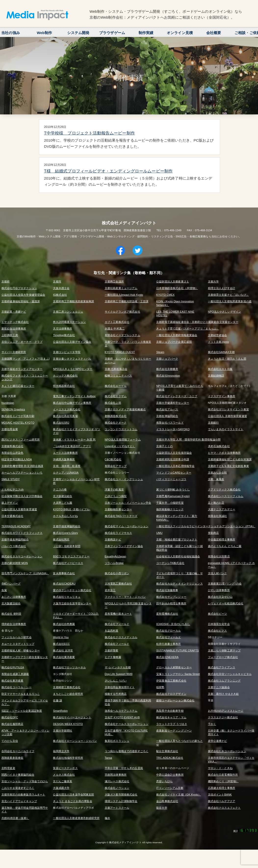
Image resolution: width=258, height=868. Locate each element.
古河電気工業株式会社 (118, 584)
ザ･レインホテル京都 (118, 667)
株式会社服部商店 (12, 724)
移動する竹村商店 (116, 694)
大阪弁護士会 (61, 288)
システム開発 (78, 33)
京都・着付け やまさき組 (223, 694)
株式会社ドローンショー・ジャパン (75, 741)
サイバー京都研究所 (14, 352)
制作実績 (146, 33)
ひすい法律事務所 (219, 590)
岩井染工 (110, 590)
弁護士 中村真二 (115, 329)
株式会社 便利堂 (11, 614)
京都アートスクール (117, 808)
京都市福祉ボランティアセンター (22, 369)
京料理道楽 (8, 768)
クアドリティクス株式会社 (224, 489)
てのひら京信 (10, 741)
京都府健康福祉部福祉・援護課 (21, 301)
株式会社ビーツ (218, 614)
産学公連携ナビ (218, 741)
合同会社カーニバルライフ (18, 751)
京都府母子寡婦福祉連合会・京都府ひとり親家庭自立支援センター (197, 322)
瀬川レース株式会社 (117, 781)
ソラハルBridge (114, 563)
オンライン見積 (180, 33)
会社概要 (214, 33)
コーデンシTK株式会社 (170, 563)
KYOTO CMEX (165, 295)
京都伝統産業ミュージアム (121, 288)
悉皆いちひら (164, 781)
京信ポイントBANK (220, 795)
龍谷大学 (162, 808)
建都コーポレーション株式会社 (175, 700)
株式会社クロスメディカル (121, 637)
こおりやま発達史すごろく (18, 788)
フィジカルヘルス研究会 (17, 637)
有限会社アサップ (116, 466)
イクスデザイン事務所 (222, 396)
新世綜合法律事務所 (14, 329)
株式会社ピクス (218, 631)
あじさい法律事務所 (14, 597)
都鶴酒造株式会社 (116, 416)
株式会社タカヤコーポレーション (22, 556)
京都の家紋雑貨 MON (15, 563)
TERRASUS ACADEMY (16, 526)
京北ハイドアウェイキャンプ (19, 801)
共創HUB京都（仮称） (15, 818)
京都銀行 (213, 423)
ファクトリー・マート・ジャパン (125, 597)
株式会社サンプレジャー (171, 597)
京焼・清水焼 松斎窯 (67, 466)
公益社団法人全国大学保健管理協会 (23, 295)
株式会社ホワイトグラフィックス (22, 533)
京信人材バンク (218, 573)
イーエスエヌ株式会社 (67, 409)
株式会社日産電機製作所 (223, 775)
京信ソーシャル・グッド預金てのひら (25, 781)
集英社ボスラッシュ (117, 741)
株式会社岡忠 (61, 539)
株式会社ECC (61, 644)
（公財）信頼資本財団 (67, 546)
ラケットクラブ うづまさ (172, 724)
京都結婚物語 (216, 376)
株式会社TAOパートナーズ (121, 516)
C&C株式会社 (113, 459)
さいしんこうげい (116, 681)
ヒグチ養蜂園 (113, 657)
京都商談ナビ (113, 539)
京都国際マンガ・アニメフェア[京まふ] (26, 359)
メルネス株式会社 (64, 775)
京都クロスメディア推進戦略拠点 (125, 409)
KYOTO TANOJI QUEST (120, 352)
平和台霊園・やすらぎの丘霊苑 (124, 768)
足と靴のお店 (216, 503)
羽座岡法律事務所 (116, 775)
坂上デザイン (10, 503)
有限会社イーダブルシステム (123, 335)
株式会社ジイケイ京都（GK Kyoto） (179, 795)
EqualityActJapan (115, 556)
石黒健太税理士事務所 (222, 788)
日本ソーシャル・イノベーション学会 (128, 503)
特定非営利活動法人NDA (17, 459)
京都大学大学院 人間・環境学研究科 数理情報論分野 (188, 440)
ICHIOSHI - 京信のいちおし (173, 624)
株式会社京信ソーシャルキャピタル (230, 674)
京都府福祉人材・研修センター (21, 650)
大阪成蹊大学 (61, 788)
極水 (107, 818)
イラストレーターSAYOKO (173, 429)
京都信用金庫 (10, 429)
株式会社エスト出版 (220, 369)
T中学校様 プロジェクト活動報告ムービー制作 (90, 133)
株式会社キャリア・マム (171, 717)
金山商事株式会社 (167, 801)
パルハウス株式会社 (14, 546)
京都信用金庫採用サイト (120, 687)
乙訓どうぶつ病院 (116, 496)
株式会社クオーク (116, 423)
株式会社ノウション (117, 788)
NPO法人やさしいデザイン (225, 312)
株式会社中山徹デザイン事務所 (72, 403)
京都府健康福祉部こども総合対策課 (230, 459)
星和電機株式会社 (167, 614)
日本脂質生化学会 (219, 624)
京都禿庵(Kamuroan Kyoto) (173, 496)
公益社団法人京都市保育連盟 (19, 509)
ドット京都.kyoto (219, 342)
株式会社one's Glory (65, 533)
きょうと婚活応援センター (18, 386)
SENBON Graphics (13, 409)
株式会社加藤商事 (167, 590)
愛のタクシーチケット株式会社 (72, 590)
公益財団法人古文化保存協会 (174, 453)
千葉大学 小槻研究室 (170, 503)
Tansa (108, 758)
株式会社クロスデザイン (171, 694)
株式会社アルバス (167, 409)
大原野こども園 (63, 503)
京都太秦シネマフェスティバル (72, 359)
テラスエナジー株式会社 (223, 717)
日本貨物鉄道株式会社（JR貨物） (177, 288)
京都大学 (213, 281)
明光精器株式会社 (64, 386)
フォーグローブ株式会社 (223, 657)
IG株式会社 (60, 295)
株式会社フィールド (117, 624)
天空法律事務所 (63, 329)
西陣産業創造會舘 (12, 758)
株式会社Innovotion (168, 376)
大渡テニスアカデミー (222, 509)
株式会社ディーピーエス (68, 563)
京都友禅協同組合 (167, 416)
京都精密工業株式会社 (67, 687)
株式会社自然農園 (64, 624)
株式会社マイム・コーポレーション (127, 526)
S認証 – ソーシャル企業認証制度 (22, 711)
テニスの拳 (60, 489)
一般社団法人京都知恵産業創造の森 (230, 301)
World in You (61, 637)
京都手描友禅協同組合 (67, 526)
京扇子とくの (164, 446)
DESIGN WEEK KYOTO (68, 724)
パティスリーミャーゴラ (171, 479)
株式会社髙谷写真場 (65, 416)
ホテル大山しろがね (65, 516)
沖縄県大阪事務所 (64, 459)
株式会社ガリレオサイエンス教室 (228, 409)
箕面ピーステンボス (65, 768)
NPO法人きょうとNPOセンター (73, 369)
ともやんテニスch (13, 489)
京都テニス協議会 (219, 687)
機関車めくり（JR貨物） (223, 781)
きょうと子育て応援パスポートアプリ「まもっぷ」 (188, 329)
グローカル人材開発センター (174, 667)
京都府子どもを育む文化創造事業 (228, 466)
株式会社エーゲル (116, 386)
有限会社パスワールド (170, 423)
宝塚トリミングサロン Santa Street (178, 674)
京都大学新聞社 (63, 731)
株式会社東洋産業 (64, 657)
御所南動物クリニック (170, 509)
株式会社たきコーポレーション (227, 751)
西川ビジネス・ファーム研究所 (21, 440)
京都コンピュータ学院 (67, 352)
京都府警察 (112, 650)
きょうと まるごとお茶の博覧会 (72, 801)
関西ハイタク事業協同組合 (18, 775)
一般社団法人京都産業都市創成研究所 (76, 818)
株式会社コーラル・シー (17, 687)
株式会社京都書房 (167, 369)
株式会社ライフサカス (118, 533)
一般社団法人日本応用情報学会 (175, 466)
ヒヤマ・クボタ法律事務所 (224, 453)
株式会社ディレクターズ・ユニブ (177, 396)
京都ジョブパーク (167, 359)
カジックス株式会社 (65, 376)
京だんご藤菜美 (63, 781)
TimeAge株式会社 (64, 335)
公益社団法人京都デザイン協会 (72, 342)
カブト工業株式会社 (117, 322)
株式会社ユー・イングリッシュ (124, 479)
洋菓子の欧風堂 (114, 489)
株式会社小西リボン (117, 573)
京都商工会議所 (114, 281)
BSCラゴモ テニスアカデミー (71, 556)
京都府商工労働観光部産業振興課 (73, 301)
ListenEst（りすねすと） (120, 446)
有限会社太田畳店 (219, 556)
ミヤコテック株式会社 (15, 322)
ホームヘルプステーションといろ (22, 473)
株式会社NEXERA (167, 657)
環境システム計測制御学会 (121, 801)
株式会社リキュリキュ (67, 597)
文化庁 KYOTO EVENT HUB (122, 717)
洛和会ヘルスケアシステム (121, 711)
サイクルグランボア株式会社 (123, 312)
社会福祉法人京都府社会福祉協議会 (178, 556)
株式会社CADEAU (64, 584)
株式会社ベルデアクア (222, 801)
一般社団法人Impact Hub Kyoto (124, 295)
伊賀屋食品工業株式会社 (171, 681)
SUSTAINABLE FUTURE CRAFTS (177, 650)
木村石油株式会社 (219, 446)
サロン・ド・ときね (220, 768)
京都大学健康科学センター (173, 403)
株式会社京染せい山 (220, 597)
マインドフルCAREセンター (174, 473)
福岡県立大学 (61, 751)
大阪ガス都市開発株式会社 (121, 795)
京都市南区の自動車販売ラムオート (23, 795)
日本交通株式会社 (12, 516)
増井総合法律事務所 (14, 624)
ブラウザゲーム (112, 33)
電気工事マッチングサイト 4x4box (74, 396)
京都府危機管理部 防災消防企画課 (22, 466)
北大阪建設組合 (63, 496)
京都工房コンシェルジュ (68, 312)
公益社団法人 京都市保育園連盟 (227, 416)
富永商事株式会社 (64, 573)
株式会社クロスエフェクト (224, 808)
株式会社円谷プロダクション (19, 288)
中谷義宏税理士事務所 (222, 539)
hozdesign (8, 403)
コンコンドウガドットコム (121, 429)
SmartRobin (60, 711)
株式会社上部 (113, 403)
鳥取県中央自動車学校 (170, 711)
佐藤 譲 (58, 700)
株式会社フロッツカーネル (69, 667)
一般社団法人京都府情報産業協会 (177, 335)
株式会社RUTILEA (13, 667)
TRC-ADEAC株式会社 (170, 758)
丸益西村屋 (112, 631)
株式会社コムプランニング (224, 681)
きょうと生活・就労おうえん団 (227, 359)
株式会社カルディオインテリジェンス (180, 584)
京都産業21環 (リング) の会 (225, 584)
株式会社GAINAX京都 (221, 352)
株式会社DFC (10, 717)
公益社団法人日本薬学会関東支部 (73, 795)
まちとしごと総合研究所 (68, 694)
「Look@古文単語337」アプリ (72, 446)
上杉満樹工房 (10, 335)
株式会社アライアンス (222, 667)
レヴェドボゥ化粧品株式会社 (226, 603)
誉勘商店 (213, 533)
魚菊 (4, 590)
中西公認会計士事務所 (170, 775)
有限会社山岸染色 (12, 453)
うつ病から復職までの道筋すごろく (127, 751)
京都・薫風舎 (216, 479)
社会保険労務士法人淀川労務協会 (22, 496)
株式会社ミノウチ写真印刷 (18, 416)
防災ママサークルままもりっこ (21, 694)
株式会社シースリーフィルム (226, 496)
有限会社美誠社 (218, 516)
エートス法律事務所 (65, 453)
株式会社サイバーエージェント (72, 717)
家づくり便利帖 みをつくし (173, 489)
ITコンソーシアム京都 (170, 788)
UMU (159, 533)
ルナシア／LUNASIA (66, 473)
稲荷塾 (160, 687)
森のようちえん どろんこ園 (225, 546)
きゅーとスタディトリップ (18, 644)
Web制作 (44, 33)
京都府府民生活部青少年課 (173, 459)
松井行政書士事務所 (168, 644)
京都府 (6, 281)
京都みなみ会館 (218, 473)
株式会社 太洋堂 (63, 650)
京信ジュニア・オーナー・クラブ (22, 342)
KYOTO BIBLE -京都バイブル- (72, 509)
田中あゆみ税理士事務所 (171, 603)
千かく (212, 724)
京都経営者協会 (218, 335)
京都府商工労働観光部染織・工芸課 (127, 301)
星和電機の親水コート (118, 614)
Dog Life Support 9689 (119, 674)
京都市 (57, 281)
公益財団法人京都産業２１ (173, 281)
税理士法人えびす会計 (222, 288)
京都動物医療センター (118, 509)
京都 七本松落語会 (116, 369)
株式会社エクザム (116, 396)
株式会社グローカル (168, 631)
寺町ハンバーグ (11, 584)
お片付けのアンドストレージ (226, 711)
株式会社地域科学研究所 (68, 758)
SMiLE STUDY (11, 479)
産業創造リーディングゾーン (174, 731)
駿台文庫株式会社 (167, 751)
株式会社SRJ (61, 423)
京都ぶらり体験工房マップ (224, 650)
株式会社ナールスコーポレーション (127, 724)
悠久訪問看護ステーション (69, 322)
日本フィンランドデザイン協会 (124, 546)
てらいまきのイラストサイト (226, 429)
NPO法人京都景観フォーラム (123, 440)
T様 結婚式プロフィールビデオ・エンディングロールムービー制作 (109, 171)
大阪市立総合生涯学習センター (72, 603)
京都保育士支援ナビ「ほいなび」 (228, 295)
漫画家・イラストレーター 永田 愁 (74, 440)
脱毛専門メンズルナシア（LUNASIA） (25, 573)
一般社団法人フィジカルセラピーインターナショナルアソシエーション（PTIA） (206, 526)
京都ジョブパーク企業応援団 (174, 342)
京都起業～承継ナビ (14, 312)
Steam (160, 352)
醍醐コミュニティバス (118, 376)
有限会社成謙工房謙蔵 (15, 674)
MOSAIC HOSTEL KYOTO (18, 423)
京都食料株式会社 (12, 446)
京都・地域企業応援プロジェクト (177, 539)
